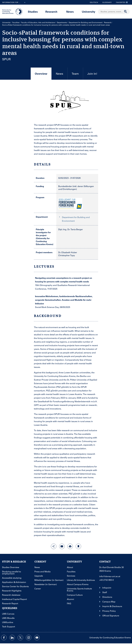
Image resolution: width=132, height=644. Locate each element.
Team (75, 74)
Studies (33, 12)
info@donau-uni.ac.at (110, 576)
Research (51, 12)
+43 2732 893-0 (106, 580)
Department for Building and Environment (85, 22)
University (89, 12)
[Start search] (126, 12)
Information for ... (14, 3)
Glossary (106, 2)
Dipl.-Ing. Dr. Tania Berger (71, 229)
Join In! (92, 74)
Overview (39, 76)
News (70, 12)
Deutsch (94, 2)
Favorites (121, 2)
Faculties (16, 22)
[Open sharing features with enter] (54, 546)
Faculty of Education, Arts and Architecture (38, 22)
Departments (62, 22)
